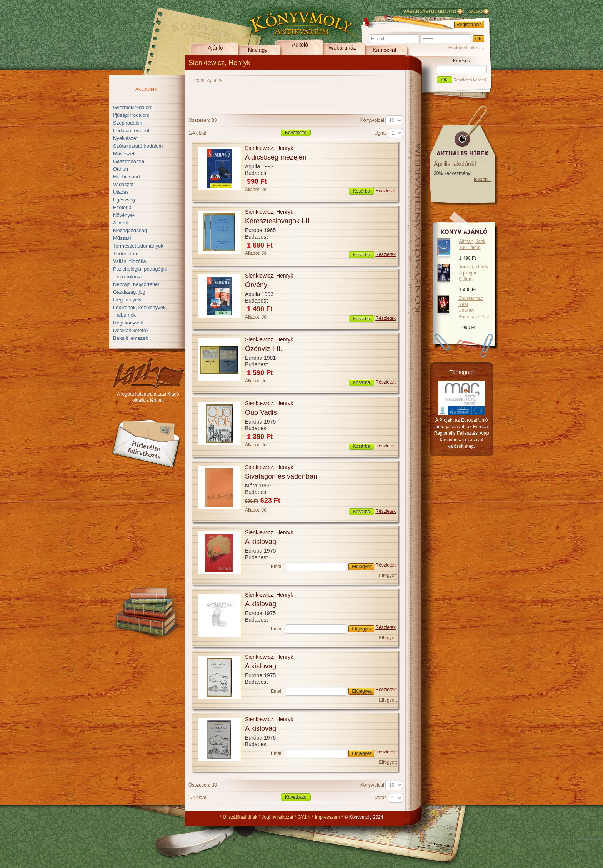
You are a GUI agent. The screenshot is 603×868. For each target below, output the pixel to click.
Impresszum (327, 817)
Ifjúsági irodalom (131, 115)
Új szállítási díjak (240, 817)
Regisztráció (469, 25)
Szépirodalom (128, 123)
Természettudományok (138, 246)
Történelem (126, 254)
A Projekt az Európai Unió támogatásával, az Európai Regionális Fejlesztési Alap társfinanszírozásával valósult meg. (462, 433)
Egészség (124, 200)
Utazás (121, 192)
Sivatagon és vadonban (281, 476)
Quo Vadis (261, 412)
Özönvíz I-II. (264, 349)
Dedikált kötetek (131, 330)
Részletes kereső (470, 80)
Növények (124, 215)
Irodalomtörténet (131, 131)
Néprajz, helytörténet (136, 284)
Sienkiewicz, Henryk (269, 148)
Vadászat (123, 184)
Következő (296, 133)
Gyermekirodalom (133, 107)
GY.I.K (304, 817)
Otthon (121, 169)
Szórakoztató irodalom (138, 146)
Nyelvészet (125, 138)
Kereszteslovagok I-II (277, 221)
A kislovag (261, 542)
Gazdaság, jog (129, 292)
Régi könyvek (128, 323)
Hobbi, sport (127, 177)
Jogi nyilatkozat (277, 817)
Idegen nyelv (127, 300)
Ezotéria (122, 207)
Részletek (386, 191)
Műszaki (122, 238)
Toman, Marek (474, 273)
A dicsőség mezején (276, 157)
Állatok (121, 223)
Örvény (256, 285)
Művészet (124, 154)
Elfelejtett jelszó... (466, 48)
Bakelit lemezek (131, 338)
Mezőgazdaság (130, 230)
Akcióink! (147, 90)
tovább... (483, 180)
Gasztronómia (129, 161)
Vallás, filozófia (130, 261)
